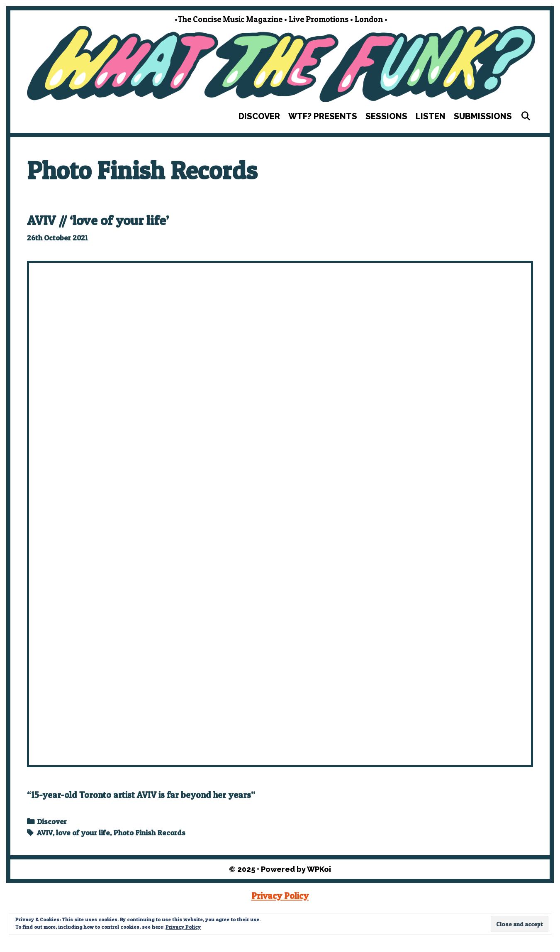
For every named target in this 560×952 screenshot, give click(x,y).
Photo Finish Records (149, 833)
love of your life (83, 833)
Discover (259, 116)
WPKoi (319, 869)
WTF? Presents (323, 116)
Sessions (386, 116)
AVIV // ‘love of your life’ (98, 220)
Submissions (483, 116)
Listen (431, 116)
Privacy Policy (280, 896)
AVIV (45, 833)
